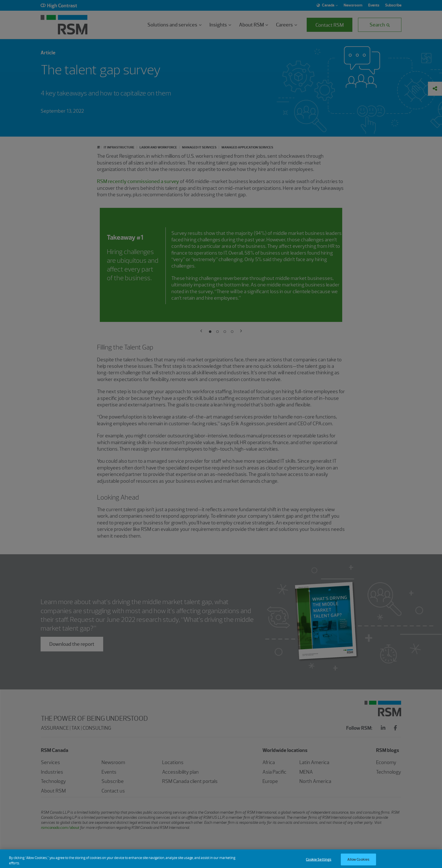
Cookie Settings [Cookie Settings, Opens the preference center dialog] (319, 862)
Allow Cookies (358, 862)
